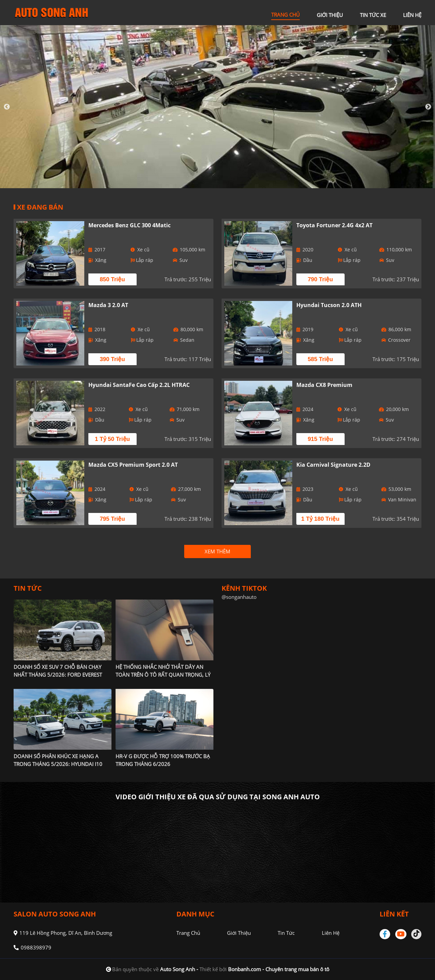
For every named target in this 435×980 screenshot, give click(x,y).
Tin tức (286, 933)
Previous (7, 107)
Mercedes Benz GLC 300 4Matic (129, 225)
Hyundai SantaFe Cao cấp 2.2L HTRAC (139, 385)
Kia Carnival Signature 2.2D (333, 465)
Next (428, 107)
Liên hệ (330, 933)
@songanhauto (239, 597)
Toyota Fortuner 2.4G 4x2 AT (334, 225)
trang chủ (285, 15)
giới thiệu (330, 15)
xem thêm (217, 551)
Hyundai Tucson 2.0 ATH (329, 305)
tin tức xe (373, 15)
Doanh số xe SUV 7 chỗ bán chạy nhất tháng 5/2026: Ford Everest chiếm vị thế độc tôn (58, 675)
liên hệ (412, 15)
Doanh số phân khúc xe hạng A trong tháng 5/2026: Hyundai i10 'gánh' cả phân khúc (58, 764)
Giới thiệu (239, 933)
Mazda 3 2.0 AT (108, 305)
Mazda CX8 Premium (324, 385)
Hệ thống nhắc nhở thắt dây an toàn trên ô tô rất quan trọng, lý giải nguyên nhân (163, 675)
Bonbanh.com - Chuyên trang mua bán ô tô (279, 969)
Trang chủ (188, 933)
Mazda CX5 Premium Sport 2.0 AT (133, 465)
